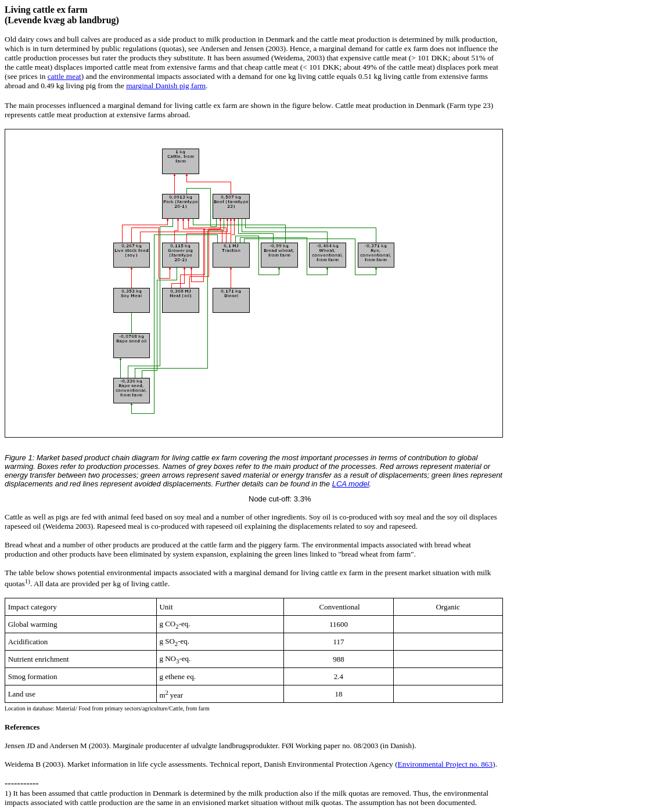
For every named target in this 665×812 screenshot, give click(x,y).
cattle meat (64, 76)
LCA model (351, 484)
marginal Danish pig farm (166, 86)
